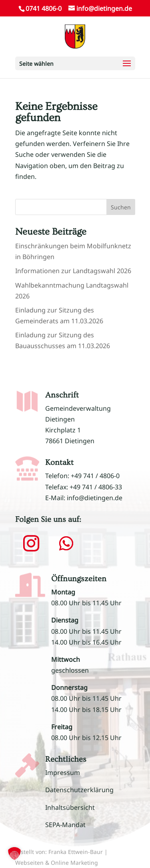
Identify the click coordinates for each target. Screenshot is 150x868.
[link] (75, 36)
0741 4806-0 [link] (44, 8)
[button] (75, 63)
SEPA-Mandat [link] (65, 825)
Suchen (121, 207)
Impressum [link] (63, 773)
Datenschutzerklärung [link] (79, 790)
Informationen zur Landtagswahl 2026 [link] (73, 271)
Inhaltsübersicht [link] (70, 807)
